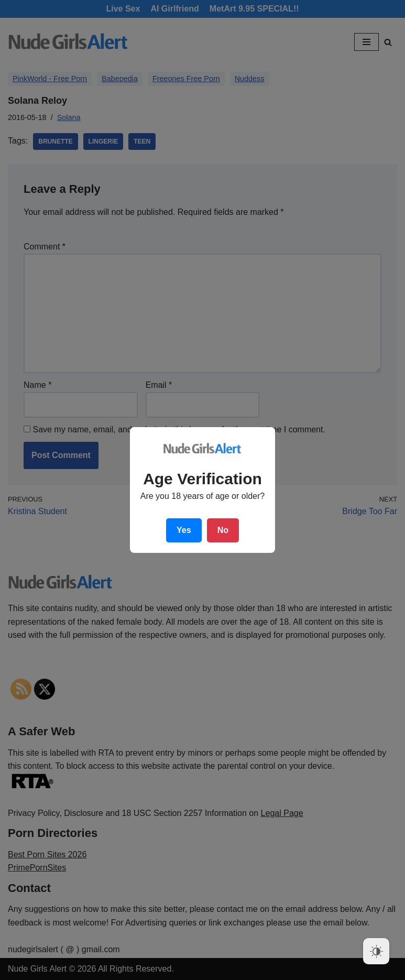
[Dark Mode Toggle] (376, 951)
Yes (184, 530)
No (223, 530)
